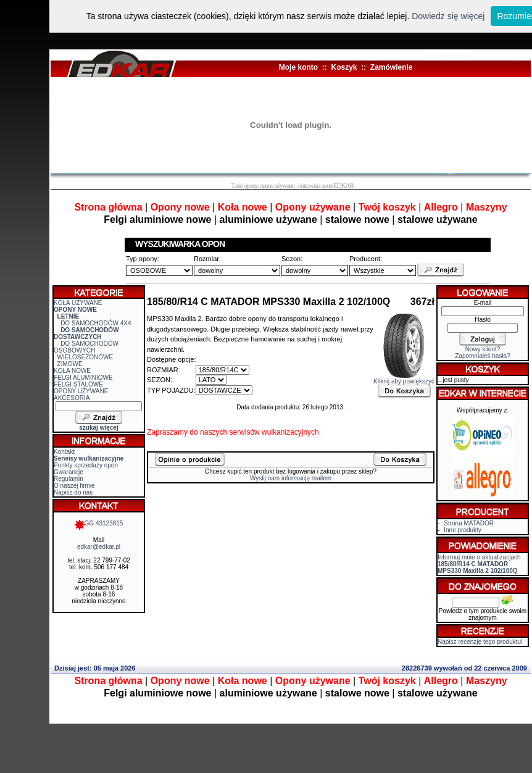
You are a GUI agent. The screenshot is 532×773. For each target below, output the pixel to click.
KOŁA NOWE (72, 371)
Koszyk (344, 67)
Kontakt (64, 452)
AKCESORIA (72, 398)
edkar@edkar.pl (99, 547)
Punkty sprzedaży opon (86, 465)
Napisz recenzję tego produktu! (480, 642)
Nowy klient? (483, 349)
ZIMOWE (70, 364)
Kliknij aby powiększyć (404, 378)
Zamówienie (392, 67)
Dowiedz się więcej (448, 16)
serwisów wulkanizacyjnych (274, 432)
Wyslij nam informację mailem (291, 478)
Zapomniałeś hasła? (483, 356)
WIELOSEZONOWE (85, 357)
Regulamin (69, 479)
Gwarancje (69, 472)
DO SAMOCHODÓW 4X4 (96, 323)
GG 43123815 (99, 523)
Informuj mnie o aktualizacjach (479, 564)
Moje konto (298, 67)
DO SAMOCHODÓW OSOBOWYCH (86, 347)
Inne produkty (463, 530)
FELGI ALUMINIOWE (83, 378)
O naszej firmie (74, 486)
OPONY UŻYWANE (81, 391)
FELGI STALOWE (78, 384)
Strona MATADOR (469, 523)
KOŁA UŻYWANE (78, 303)
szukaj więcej (98, 428)
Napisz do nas (73, 492)
